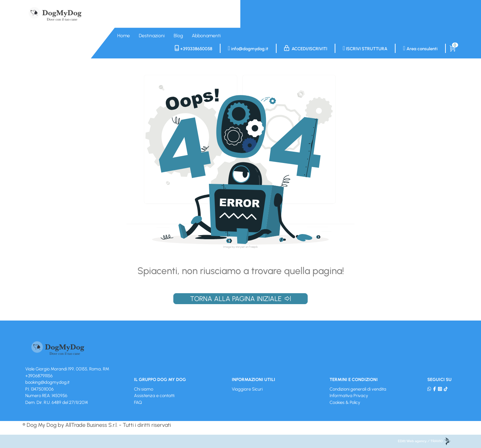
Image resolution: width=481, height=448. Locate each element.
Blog (178, 36)
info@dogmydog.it (248, 48)
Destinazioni (152, 36)
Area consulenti (420, 48)
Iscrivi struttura (365, 48)
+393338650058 (193, 48)
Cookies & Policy (345, 402)
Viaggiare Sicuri (247, 389)
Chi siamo (144, 389)
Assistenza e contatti (154, 396)
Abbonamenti (206, 36)
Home (124, 36)
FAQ (138, 402)
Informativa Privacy (349, 396)
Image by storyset (234, 247)
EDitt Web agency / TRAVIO (424, 441)
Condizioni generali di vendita (358, 389)
